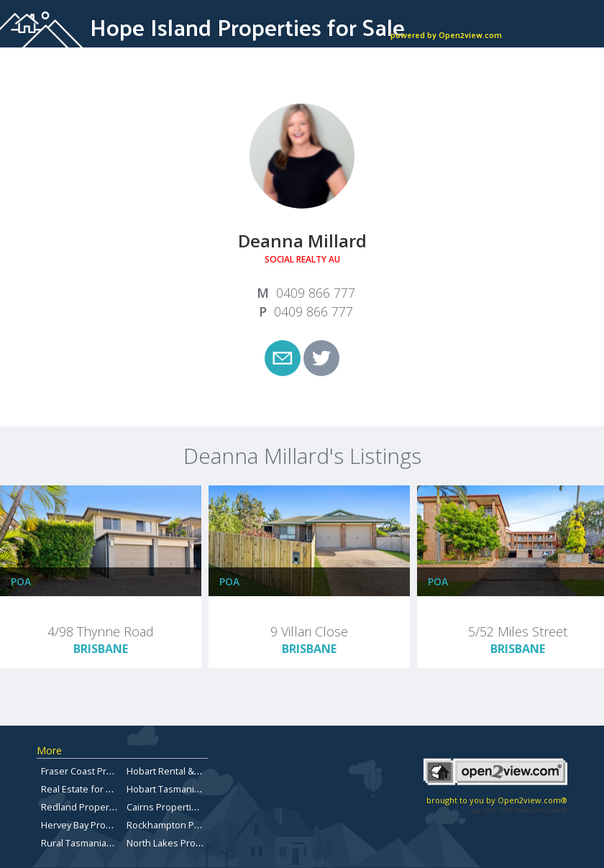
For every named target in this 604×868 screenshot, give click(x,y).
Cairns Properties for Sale (182, 807)
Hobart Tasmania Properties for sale (205, 789)
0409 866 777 (316, 293)
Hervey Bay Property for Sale (102, 825)
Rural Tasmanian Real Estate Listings (119, 843)
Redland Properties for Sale (101, 807)
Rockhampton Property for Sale (194, 825)
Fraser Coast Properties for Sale (110, 771)
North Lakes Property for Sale (190, 843)
